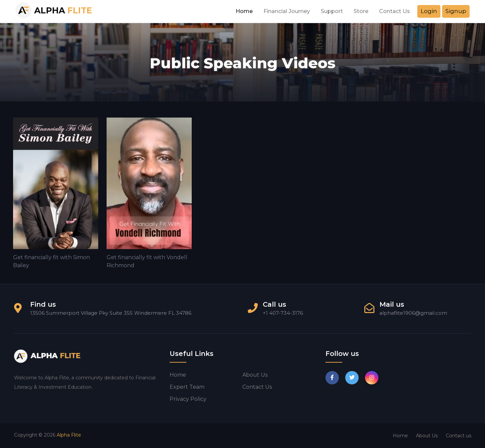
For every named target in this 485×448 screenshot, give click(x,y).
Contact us (257, 387)
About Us (427, 436)
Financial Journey (287, 11)
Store (361, 11)
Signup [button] (456, 11)
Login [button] (429, 11)
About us (255, 375)
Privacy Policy (188, 399)
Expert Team (187, 387)
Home (244, 11)
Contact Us (395, 11)
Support (332, 11)
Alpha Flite (69, 435)
